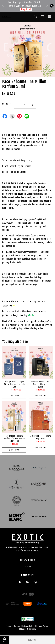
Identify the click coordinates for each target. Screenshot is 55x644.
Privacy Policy (28, 626)
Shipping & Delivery (28, 629)
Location (28, 566)
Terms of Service (13, 626)
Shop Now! (26, 9)
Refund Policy (42, 626)
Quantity (6, 104)
